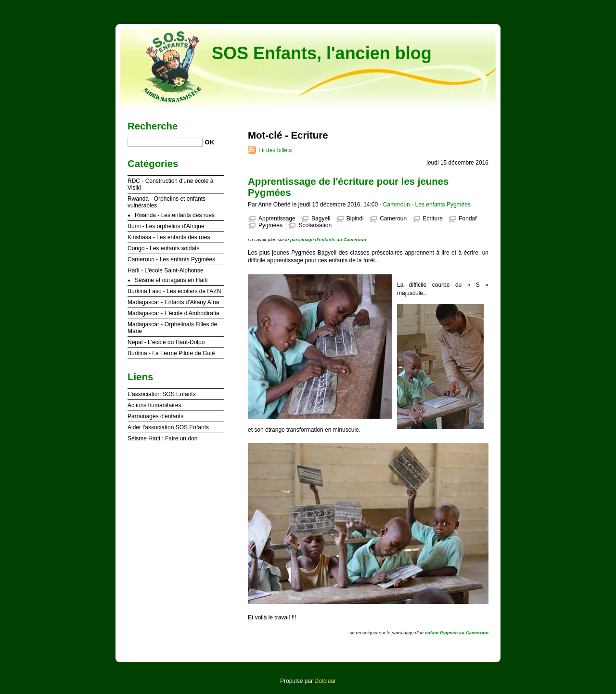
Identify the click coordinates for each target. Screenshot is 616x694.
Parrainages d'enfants (155, 416)
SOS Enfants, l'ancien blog (322, 53)
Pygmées (270, 225)
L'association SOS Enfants (162, 394)
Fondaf (468, 218)
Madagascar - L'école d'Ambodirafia (173, 313)
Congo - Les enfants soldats (163, 248)
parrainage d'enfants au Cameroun (328, 239)
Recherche (153, 126)
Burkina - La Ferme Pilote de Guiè (171, 353)
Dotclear (325, 681)
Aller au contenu (498, 7)
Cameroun (393, 218)
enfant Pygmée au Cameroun (457, 633)
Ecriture (433, 218)
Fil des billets (275, 150)
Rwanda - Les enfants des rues (175, 215)
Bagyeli (321, 218)
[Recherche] (165, 142)
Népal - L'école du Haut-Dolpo (166, 342)
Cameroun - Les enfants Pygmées (427, 205)
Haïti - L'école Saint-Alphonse (166, 270)
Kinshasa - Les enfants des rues (169, 237)
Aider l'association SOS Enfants (168, 427)
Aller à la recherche (588, 7)
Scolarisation (315, 225)
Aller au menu (540, 7)
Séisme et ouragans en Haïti (171, 280)
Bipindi (355, 218)
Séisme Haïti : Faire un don (162, 438)
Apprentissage (277, 218)
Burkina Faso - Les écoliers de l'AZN (174, 291)
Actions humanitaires (154, 405)
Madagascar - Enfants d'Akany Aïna (173, 302)
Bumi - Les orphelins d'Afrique (166, 226)
